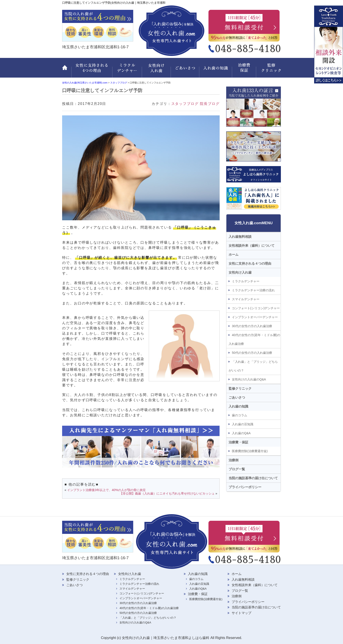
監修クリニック (269, 70)
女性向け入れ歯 (157, 70)
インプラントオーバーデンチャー (255, 317)
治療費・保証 (245, 70)
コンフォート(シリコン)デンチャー (256, 308)
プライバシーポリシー (245, 487)
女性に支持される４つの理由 (250, 263)
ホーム (67, 70)
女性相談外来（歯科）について (252, 246)
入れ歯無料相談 (240, 237)
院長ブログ (210, 104)
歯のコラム (240, 415)
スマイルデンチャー (246, 299)
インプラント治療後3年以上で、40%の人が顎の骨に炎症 (106, 490)
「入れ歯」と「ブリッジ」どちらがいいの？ (253, 366)
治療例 (234, 460)
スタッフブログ (185, 104)
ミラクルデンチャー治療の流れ (253, 290)
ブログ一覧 (237, 469)
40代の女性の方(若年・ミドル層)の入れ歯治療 (254, 339)
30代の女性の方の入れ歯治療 (252, 326)
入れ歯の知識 (216, 70)
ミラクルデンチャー (127, 70)
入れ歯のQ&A (241, 433)
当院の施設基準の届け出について (253, 478)
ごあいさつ (186, 70)
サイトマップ (241, 613)
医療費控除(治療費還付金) (250, 451)
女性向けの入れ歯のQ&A (249, 379)
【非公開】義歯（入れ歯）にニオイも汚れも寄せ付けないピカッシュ (167, 493)
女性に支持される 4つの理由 (92, 70)
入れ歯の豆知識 (243, 424)
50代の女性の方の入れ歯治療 (252, 353)
